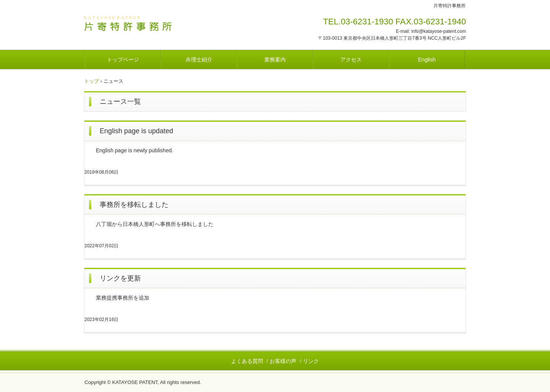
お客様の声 (283, 361)
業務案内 (275, 60)
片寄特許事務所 (137, 24)
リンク (311, 361)
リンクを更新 (120, 278)
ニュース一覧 (120, 102)
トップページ (123, 60)
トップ (91, 81)
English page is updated (136, 131)
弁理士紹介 (199, 60)
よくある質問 (247, 361)
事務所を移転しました (134, 205)
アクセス (351, 60)
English (427, 60)
